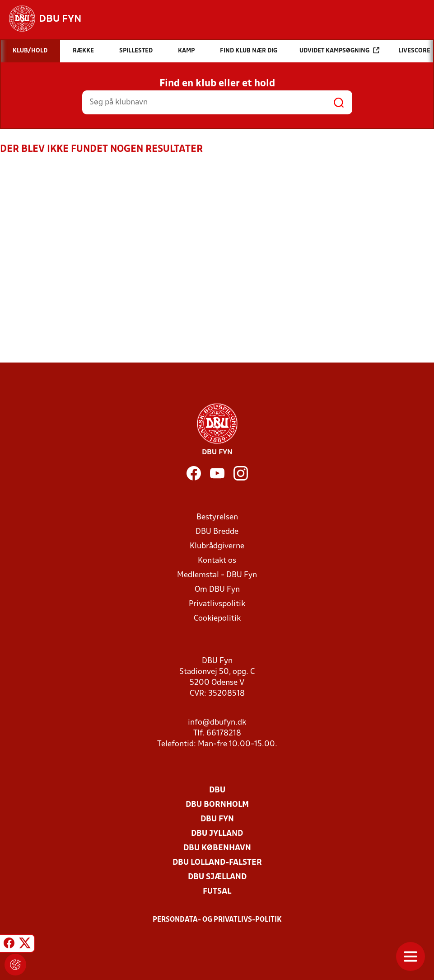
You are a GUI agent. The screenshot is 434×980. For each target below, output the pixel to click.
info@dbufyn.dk (217, 723)
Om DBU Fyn (217, 590)
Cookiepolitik (217, 619)
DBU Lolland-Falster (217, 863)
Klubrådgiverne (217, 546)
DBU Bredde (217, 532)
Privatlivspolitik (217, 604)
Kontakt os (217, 561)
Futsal (217, 892)
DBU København (217, 848)
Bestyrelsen (217, 517)
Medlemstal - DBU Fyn (217, 575)
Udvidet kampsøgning (339, 50)
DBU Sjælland (217, 877)
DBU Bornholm (217, 805)
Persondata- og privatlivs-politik (217, 920)
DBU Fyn (217, 819)
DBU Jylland (217, 834)
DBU (217, 790)
